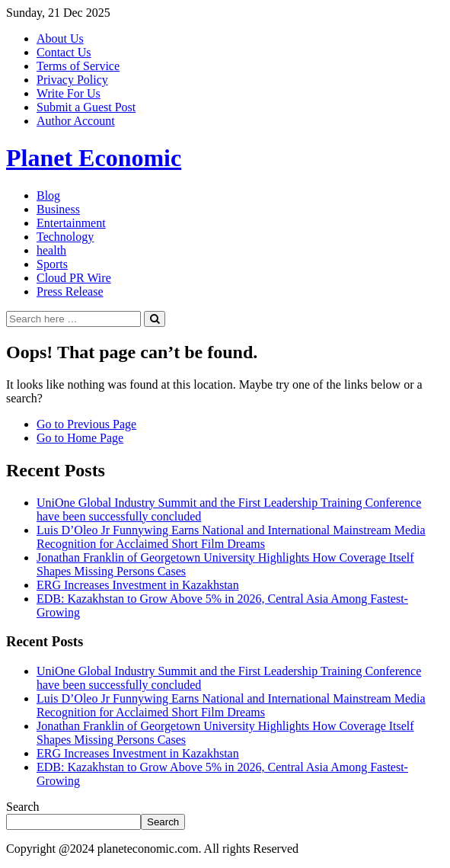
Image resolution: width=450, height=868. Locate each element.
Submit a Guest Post (86, 107)
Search (23, 807)
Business (58, 209)
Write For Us (69, 93)
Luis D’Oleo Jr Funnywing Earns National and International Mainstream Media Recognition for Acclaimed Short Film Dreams (231, 537)
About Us (60, 38)
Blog (48, 195)
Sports (52, 264)
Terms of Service (78, 66)
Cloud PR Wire (74, 278)
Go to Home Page (80, 438)
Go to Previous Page (86, 424)
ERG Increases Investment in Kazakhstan (138, 585)
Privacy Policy (72, 80)
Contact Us (64, 52)
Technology (65, 237)
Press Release (70, 291)
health (51, 250)
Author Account (76, 121)
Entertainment (71, 223)
